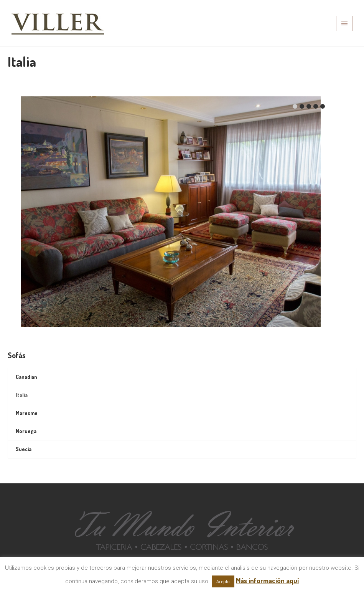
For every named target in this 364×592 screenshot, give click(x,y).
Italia (22, 395)
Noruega (26, 431)
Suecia (24, 449)
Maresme (27, 413)
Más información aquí (267, 580)
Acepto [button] (223, 581)
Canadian (26, 377)
